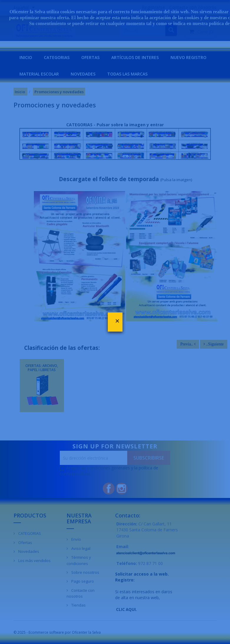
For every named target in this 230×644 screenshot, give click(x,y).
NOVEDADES (83, 74)
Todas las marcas (127, 74)
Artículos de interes (135, 57)
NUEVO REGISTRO (188, 57)
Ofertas (25, 543)
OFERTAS (90, 57)
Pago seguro (82, 581)
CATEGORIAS (57, 57)
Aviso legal (80, 548)
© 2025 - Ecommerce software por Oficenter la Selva (57, 632)
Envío (76, 539)
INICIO (26, 57)
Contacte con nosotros (81, 593)
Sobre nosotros (85, 572)
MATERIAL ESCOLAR (39, 74)
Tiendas (78, 605)
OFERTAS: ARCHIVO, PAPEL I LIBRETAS (42, 368)
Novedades (28, 551)
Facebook (109, 489)
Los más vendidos (34, 561)
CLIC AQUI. (126, 609)
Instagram (122, 489)
